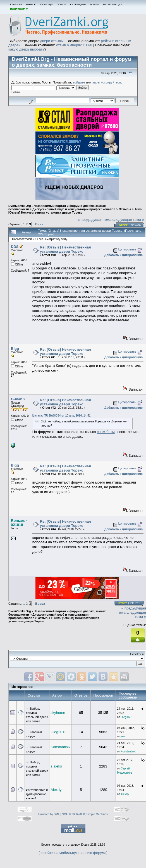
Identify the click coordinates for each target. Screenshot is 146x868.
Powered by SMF (49, 814)
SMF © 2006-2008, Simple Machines (85, 814)
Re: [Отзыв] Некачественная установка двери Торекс (65, 249)
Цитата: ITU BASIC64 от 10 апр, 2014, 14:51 (61, 416)
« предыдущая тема (94, 220)
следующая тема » (128, 220)
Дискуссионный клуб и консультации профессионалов (74, 209)
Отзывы (125, 209)
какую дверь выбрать (26, 49)
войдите (79, 82)
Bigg (15, 349)
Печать (136, 225)
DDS (15, 247)
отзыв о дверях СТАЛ (74, 45)
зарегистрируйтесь (107, 82)
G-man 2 (18, 399)
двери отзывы (52, 41)
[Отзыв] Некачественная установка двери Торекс (45, 212)
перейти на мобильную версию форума (73, 853)
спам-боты (106, 432)
